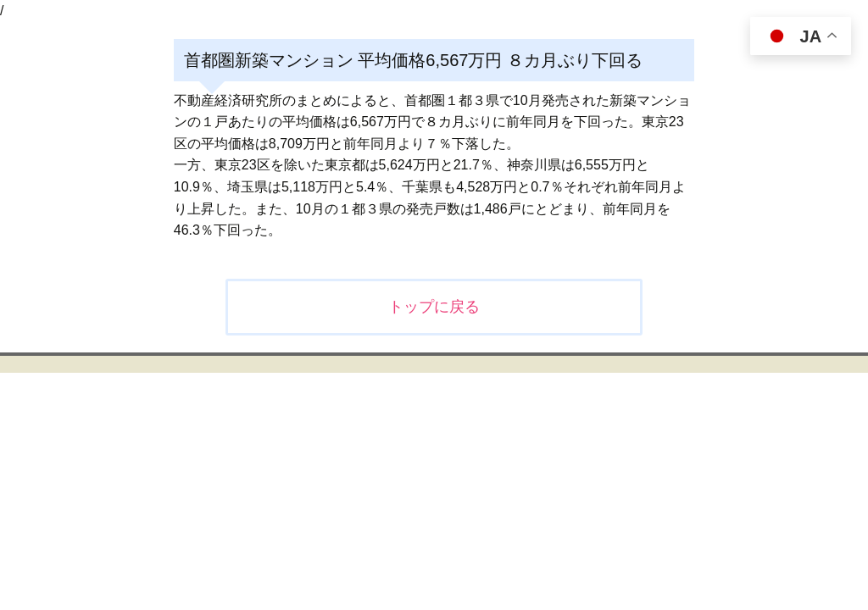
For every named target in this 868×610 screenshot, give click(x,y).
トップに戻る (434, 307)
